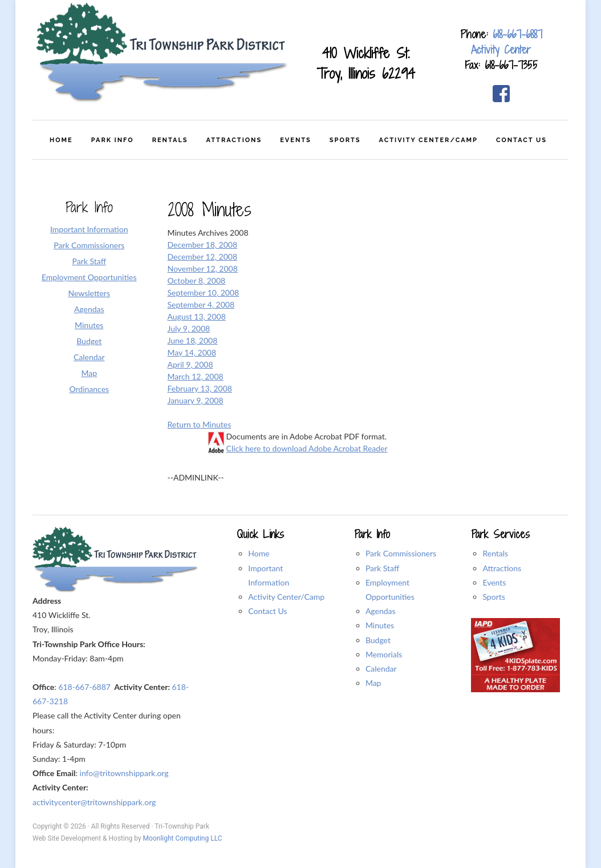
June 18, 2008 (193, 340)
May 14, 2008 (192, 352)
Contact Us (267, 611)
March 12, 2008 (196, 376)
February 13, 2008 (200, 388)
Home (259, 553)
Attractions (502, 568)
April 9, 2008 (190, 364)
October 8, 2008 (197, 280)
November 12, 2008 (203, 269)
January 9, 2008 (196, 400)
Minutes (380, 625)
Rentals (495, 553)
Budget (378, 640)
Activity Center (501, 50)
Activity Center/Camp (286, 597)
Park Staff (382, 568)
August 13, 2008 (197, 316)
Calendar (381, 669)
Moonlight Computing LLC (183, 838)
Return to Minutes (200, 424)
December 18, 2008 (203, 245)
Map (373, 683)
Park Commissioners (401, 553)
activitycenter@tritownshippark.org (94, 802)
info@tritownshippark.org (124, 773)
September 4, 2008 (201, 304)
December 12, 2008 (203, 257)
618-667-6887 (517, 34)
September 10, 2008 (204, 292)
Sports (494, 597)
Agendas (381, 611)
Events (494, 582)
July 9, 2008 (189, 328)
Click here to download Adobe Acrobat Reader (307, 448)
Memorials (384, 654)
